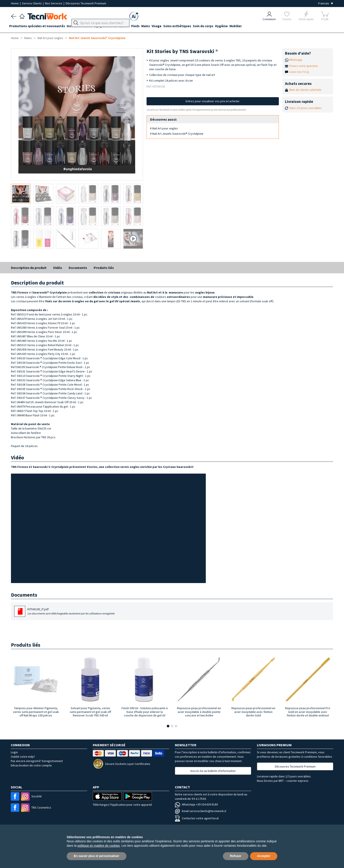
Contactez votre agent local (197, 818)
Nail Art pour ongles (50, 38)
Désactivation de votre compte (31, 765)
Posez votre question (304, 66)
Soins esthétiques (189, 27)
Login (14, 752)
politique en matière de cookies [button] (99, 846)
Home (15, 3)
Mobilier (253, 27)
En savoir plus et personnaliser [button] (97, 856)
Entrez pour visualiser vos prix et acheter (213, 101)
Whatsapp (296, 60)
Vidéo (58, 268)
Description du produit (29, 268)
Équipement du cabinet (117, 27)
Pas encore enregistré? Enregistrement (37, 761)
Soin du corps (217, 27)
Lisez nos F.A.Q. (299, 72)
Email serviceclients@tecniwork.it (201, 811)
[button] (168, 726)
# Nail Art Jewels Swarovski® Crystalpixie (177, 134)
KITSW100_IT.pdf (71, 611)
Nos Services (54, 3)
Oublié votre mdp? (23, 757)
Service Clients (32, 3)
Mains (154, 27)
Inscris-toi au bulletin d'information (213, 771)
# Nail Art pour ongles (164, 128)
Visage (167, 27)
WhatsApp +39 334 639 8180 (196, 804)
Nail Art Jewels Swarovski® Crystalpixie (97, 38)
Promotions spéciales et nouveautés (39, 27)
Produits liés (104, 268)
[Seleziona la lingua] (326, 3)
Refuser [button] (236, 856)
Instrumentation (83, 27)
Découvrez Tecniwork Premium (86, 3)
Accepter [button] (264, 856)
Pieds (142, 27)
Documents (78, 268)
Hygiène (237, 27)
